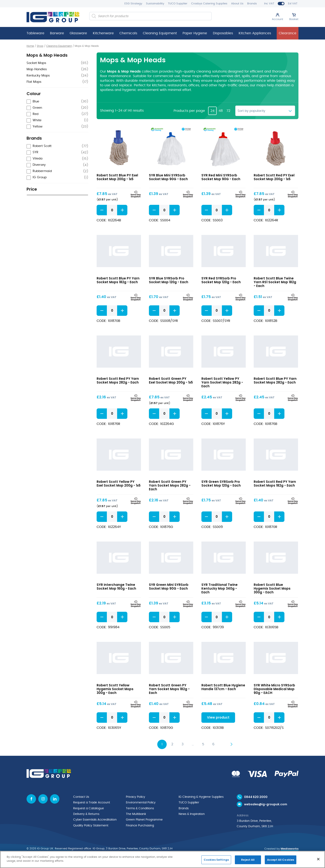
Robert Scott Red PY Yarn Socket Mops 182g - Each (275, 484)
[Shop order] (265, 111)
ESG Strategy (133, 4)
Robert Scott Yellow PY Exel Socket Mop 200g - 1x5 (119, 484)
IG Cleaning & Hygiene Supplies (201, 797)
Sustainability (155, 4)
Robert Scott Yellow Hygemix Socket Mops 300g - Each (115, 689)
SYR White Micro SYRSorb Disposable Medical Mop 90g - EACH (274, 689)
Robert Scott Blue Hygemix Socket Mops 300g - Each (272, 589)
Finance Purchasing (140, 825)
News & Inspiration (192, 814)
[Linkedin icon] (55, 799)
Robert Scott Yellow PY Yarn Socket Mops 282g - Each (222, 383)
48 (221, 111)
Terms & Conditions (140, 808)
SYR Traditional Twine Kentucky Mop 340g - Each (219, 589)
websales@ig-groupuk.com (266, 806)
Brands (252, 4)
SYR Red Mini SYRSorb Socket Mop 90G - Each (221, 177)
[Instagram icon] (43, 799)
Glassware (78, 33)
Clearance (288, 33)
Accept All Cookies (281, 860)
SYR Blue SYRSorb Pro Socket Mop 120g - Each (169, 280)
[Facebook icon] (31, 799)
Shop (40, 46)
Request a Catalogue (89, 808)
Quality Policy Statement (91, 825)
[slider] (29, 204)
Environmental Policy (141, 803)
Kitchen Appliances (255, 33)
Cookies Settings (216, 860)
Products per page (189, 111)
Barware (57, 33)
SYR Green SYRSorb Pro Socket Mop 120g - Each (221, 484)
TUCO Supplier (178, 4)
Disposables (223, 33)
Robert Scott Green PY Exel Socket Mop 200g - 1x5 (171, 381)
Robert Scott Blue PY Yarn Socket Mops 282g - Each (275, 381)
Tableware (35, 33)
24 (212, 111)
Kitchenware (103, 33)
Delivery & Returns (86, 814)
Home (30, 46)
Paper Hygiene (195, 33)
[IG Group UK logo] (53, 17)
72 (228, 111)
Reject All (248, 860)
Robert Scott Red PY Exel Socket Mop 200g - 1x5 (274, 177)
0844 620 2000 (256, 797)
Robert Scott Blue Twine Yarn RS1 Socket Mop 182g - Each (275, 282)
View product (217, 718)
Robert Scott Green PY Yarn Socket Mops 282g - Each (170, 486)
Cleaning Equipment (160, 33)
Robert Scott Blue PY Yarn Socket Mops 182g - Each (118, 280)
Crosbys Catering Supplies (209, 4)
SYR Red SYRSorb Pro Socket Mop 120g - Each (221, 280)
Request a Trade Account (92, 803)
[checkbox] (57, 102)
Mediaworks (290, 850)
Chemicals (128, 33)
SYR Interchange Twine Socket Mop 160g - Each (116, 587)
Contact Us (81, 797)
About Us (237, 4)
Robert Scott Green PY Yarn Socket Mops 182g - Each (169, 689)
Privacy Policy (136, 797)
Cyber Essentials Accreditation (95, 819)
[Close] (318, 859)
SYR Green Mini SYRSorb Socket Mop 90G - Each (169, 587)
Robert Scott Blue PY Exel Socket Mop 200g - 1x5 (117, 177)
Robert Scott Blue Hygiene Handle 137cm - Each (223, 688)
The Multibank (136, 814)
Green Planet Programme (144, 819)
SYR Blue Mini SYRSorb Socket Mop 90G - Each (168, 177)
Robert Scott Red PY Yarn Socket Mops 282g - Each (118, 381)
